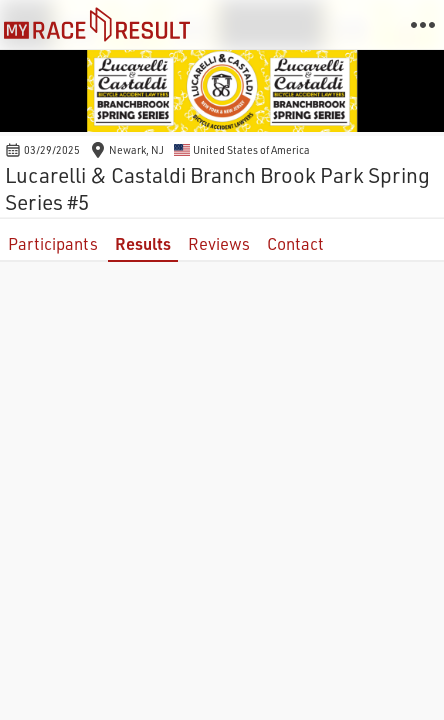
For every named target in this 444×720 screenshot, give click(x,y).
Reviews (219, 243)
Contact (295, 243)
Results (143, 243)
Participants (53, 243)
